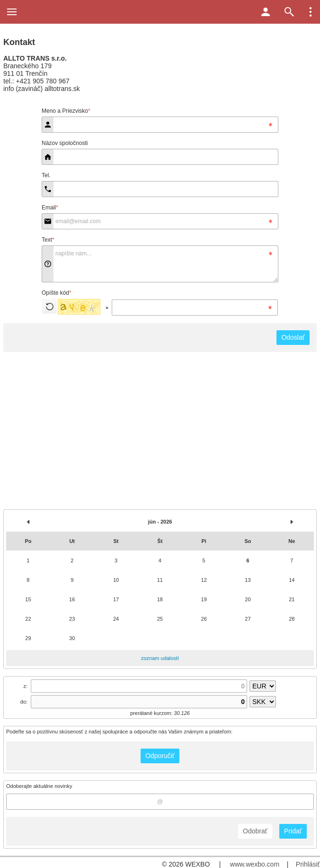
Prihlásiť (308, 864)
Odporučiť (160, 756)
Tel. (46, 175)
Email (50, 208)
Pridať (293, 831)
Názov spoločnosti (65, 143)
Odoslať (293, 337)
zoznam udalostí (160, 658)
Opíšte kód (57, 293)
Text (48, 240)
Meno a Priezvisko (66, 111)
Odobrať (255, 831)
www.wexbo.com (255, 864)
